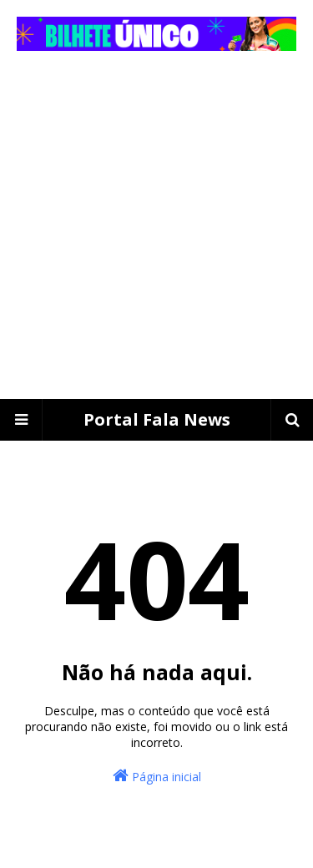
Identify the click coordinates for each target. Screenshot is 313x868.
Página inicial (157, 776)
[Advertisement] (156, 234)
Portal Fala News (157, 419)
